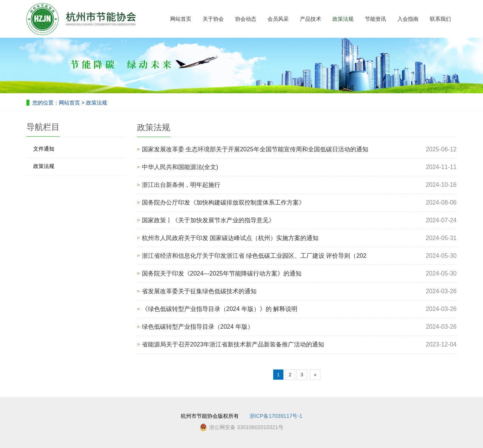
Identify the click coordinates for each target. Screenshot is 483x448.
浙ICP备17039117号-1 (276, 416)
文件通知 (44, 149)
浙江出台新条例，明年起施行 (181, 185)
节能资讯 (375, 19)
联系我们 (440, 19)
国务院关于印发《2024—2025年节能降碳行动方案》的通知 (222, 273)
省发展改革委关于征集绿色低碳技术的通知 (199, 291)
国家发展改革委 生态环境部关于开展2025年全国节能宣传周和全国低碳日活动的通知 (255, 149)
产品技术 (311, 19)
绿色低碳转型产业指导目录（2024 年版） (198, 327)
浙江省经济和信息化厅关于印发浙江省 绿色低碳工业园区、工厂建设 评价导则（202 (254, 256)
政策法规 (343, 19)
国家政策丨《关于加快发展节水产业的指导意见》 (208, 220)
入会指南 (408, 19)
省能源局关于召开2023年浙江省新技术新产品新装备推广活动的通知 (233, 344)
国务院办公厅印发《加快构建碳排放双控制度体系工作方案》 (223, 202)
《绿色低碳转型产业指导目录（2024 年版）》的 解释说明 (220, 309)
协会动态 (246, 19)
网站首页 (181, 19)
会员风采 (278, 19)
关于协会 (213, 19)
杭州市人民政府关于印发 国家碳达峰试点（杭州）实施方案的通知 (230, 238)
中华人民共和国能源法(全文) (180, 167)
